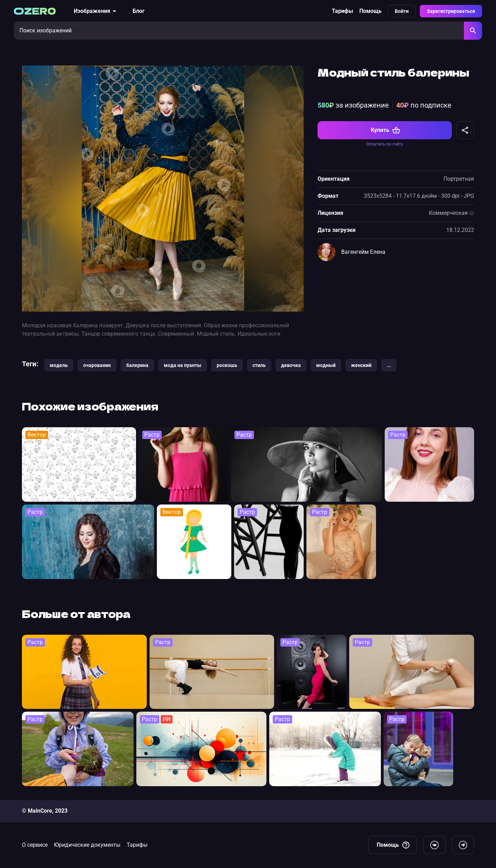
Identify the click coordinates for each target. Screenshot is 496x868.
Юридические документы (87, 845)
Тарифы (342, 11)
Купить (386, 130)
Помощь (370, 11)
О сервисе (35, 845)
